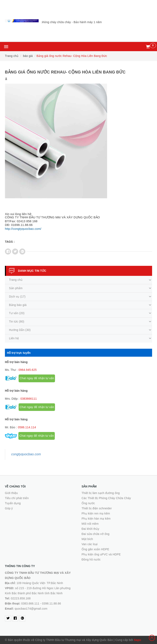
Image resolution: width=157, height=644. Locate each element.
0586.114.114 (27, 427)
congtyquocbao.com (26, 454)
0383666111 (29, 399)
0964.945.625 (28, 370)
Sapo (137, 640)
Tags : (10, 242)
